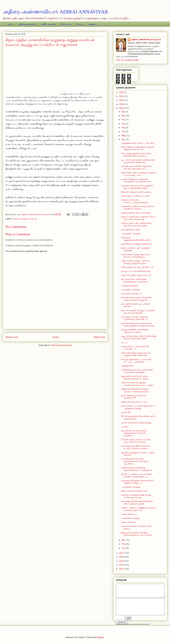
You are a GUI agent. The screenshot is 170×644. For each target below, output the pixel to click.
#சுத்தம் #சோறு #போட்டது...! (135, 402)
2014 (122, 565)
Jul (123, 131)
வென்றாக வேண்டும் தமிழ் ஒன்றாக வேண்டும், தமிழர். (138, 208)
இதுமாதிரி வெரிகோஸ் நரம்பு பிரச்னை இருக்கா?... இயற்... (135, 377)
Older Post (99, 337)
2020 (122, 100)
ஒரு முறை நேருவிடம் (131, 294)
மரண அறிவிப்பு (129, 522)
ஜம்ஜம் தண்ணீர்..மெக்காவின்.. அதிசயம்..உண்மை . (135, 331)
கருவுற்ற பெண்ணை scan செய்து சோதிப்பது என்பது (136, 496)
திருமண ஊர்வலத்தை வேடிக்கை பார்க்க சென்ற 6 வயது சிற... (136, 299)
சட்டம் (124, 343)
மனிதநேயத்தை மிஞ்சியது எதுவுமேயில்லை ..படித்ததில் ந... (137, 469)
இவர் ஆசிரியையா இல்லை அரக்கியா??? (134, 397)
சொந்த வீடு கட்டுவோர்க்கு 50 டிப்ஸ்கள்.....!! (135, 348)
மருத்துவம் (93, 24)
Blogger (101, 637)
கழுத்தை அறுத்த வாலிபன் (25, 219)
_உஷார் (125, 427)
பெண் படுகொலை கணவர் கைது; (136, 423)
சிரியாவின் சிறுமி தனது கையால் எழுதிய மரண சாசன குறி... (136, 354)
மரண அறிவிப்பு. (129, 514)
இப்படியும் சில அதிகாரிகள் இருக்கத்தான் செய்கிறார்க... (135, 280)
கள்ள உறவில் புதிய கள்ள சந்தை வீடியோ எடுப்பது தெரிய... (136, 224)
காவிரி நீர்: (126, 412)
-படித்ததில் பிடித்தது (130, 518)
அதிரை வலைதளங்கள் (27, 24)
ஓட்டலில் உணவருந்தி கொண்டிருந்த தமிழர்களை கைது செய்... (138, 161)
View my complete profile (127, 60)
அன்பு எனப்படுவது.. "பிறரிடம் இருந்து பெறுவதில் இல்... (136, 262)
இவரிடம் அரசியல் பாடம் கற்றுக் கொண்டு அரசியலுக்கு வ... (136, 475)
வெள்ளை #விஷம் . (130, 286)
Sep (124, 124)
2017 (122, 553)
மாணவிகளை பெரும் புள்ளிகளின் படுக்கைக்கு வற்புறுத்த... (137, 371)
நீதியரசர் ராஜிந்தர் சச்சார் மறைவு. (136, 192)
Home (56, 337)
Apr (123, 139)
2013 (122, 569)
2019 (122, 104)
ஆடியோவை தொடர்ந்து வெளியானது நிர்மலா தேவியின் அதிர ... (139, 337)
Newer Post (12, 337)
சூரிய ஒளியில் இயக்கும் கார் (134, 491)
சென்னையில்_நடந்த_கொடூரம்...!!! (137, 267)
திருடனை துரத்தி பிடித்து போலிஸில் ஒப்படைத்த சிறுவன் (138, 312)
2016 (122, 557)
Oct (123, 120)
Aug (124, 128)
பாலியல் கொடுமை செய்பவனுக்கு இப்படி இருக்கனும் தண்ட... (137, 187)
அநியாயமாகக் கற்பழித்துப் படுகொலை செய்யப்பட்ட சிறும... (138, 384)
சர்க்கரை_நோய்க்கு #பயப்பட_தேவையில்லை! (135, 201)
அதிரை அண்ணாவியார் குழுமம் (146, 39)
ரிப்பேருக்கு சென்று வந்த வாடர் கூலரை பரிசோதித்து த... (136, 256)
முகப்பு (11, 24)
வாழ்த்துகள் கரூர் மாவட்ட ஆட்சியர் (138, 143)
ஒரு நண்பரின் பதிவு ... (132, 230)
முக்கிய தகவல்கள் (48, 24)
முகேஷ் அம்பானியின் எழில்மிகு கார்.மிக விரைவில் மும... (136, 167)
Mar (124, 540)
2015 (122, 561)
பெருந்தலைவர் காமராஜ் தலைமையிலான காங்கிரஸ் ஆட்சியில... (135, 461)
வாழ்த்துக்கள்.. (128, 366)
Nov (124, 116)
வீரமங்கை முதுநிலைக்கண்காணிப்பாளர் (136, 239)
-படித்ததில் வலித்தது (130, 290)
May (124, 136)
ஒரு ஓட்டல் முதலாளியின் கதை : (136, 271)
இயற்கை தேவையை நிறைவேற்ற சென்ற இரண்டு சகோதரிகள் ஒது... (138, 324)
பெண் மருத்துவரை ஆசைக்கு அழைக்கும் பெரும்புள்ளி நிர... (137, 180)
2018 (122, 108)
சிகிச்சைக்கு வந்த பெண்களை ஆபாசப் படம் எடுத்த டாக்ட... (139, 174)
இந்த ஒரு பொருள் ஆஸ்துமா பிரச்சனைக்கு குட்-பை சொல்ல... (137, 534)
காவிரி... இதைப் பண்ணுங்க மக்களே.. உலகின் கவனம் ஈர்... (139, 509)
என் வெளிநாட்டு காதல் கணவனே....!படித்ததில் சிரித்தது (138, 407)
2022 (122, 92)
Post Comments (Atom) (61, 345)
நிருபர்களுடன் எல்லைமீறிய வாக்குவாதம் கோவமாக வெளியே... (134, 433)
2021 (122, 96)
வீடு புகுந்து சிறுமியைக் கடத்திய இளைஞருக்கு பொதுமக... (136, 155)
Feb (124, 544)
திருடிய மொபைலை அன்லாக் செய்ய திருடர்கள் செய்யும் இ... (138, 218)
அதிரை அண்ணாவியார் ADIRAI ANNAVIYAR (55, 12)
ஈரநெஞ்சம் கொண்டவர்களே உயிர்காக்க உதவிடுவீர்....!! (134, 318)
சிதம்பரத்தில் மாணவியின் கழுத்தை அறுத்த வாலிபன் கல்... (138, 148)
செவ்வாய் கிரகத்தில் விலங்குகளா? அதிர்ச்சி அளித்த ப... (137, 482)
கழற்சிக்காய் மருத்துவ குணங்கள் (136, 244)
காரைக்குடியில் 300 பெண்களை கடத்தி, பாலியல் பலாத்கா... (136, 447)
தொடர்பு (80, 24)
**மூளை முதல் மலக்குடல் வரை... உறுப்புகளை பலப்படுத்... (137, 441)
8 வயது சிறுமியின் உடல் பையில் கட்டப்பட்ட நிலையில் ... (136, 361)
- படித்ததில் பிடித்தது (131, 234)
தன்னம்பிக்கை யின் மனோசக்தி (136, 213)
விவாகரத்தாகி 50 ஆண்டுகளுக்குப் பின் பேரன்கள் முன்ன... (137, 502)
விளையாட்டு (66, 24)
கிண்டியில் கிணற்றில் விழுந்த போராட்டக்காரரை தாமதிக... (136, 390)
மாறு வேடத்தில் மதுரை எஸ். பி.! (136, 275)
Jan (124, 548)
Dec (124, 112)
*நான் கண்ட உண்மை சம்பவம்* (136, 196)
